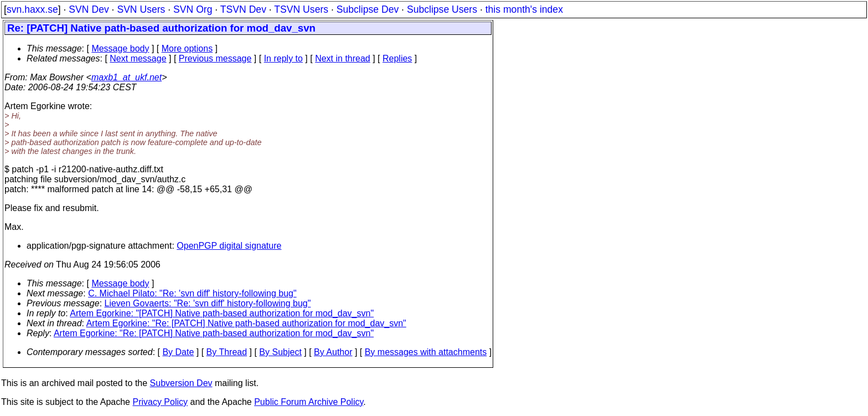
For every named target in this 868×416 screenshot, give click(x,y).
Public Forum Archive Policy (309, 402)
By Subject (280, 352)
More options (187, 48)
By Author (333, 352)
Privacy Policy (160, 402)
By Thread (227, 352)
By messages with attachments (426, 352)
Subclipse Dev (368, 9)
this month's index (524, 9)
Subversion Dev (181, 383)
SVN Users (141, 9)
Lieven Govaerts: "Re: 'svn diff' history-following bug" (208, 303)
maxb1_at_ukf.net (126, 77)
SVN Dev (89, 9)
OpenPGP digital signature (229, 246)
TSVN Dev (243, 9)
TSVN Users (301, 9)
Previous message (215, 58)
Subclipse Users (442, 9)
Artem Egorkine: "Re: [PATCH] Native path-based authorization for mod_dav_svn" (246, 323)
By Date (178, 352)
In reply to (283, 58)
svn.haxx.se (32, 9)
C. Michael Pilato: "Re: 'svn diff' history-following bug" (192, 293)
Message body (120, 48)
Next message (138, 58)
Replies (397, 58)
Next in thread (343, 58)
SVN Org (193, 9)
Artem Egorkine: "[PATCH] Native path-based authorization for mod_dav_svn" (222, 313)
